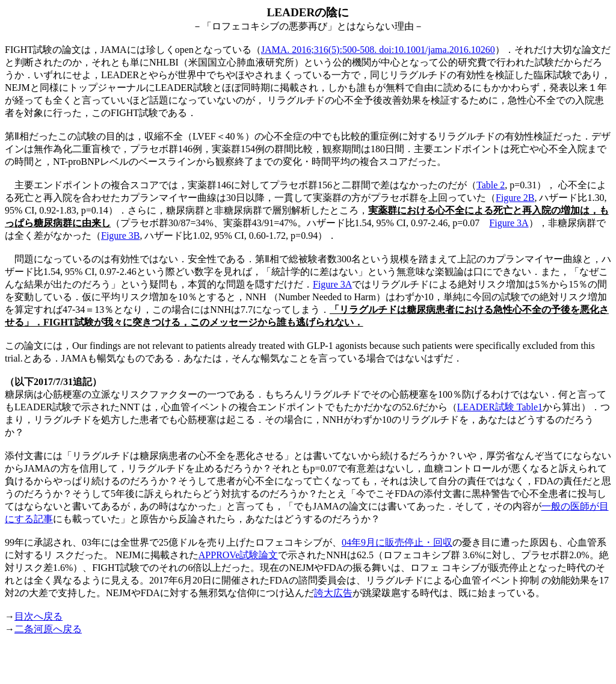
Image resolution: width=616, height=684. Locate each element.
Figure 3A (509, 223)
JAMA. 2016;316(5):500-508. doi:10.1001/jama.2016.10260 (378, 50)
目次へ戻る (38, 616)
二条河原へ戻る (48, 629)
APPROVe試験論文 (238, 555)
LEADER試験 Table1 (500, 407)
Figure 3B (120, 236)
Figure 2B (515, 198)
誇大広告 (333, 593)
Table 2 (491, 185)
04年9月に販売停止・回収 (397, 542)
